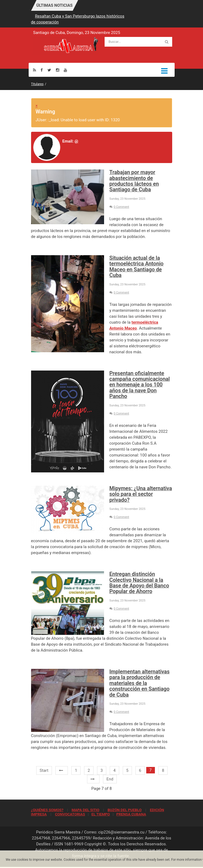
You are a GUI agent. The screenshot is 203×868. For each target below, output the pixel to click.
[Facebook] (42, 70)
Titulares (37, 84)
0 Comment (119, 207)
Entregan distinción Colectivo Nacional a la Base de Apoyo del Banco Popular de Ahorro (139, 583)
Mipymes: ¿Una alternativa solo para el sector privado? (141, 494)
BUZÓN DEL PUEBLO (125, 810)
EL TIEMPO (101, 814)
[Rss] (34, 70)
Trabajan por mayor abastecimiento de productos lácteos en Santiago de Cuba (134, 181)
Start (44, 770)
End (110, 779)
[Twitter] (49, 70)
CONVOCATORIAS (70, 814)
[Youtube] (65, 70)
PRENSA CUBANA (131, 814)
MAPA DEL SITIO (85, 810)
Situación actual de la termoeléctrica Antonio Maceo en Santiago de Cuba (137, 267)
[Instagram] (58, 70)
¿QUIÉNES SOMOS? (47, 810)
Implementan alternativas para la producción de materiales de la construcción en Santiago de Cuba (140, 683)
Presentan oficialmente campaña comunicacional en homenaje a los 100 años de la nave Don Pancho (140, 385)
